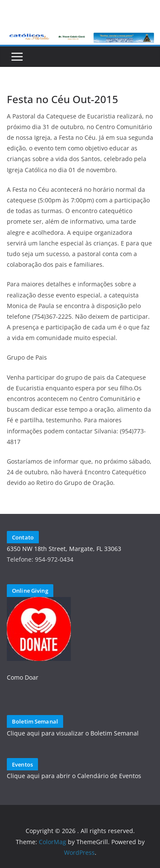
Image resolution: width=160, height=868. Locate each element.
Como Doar (23, 677)
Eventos (22, 764)
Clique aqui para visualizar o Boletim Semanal (73, 733)
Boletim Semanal (35, 721)
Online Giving (30, 591)
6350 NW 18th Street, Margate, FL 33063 (64, 549)
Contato (23, 537)
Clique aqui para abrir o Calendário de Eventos (74, 776)
